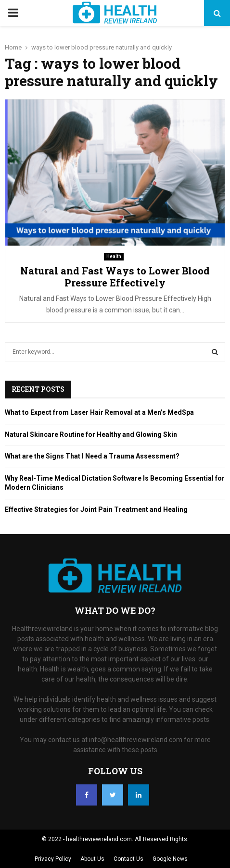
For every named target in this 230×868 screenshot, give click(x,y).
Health (114, 256)
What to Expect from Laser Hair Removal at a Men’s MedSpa (99, 412)
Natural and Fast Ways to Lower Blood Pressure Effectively (115, 277)
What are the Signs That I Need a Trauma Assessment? (92, 456)
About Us (92, 859)
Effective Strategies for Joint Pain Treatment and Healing (96, 509)
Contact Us (128, 859)
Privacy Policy (53, 859)
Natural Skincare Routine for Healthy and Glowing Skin (91, 434)
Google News (170, 859)
